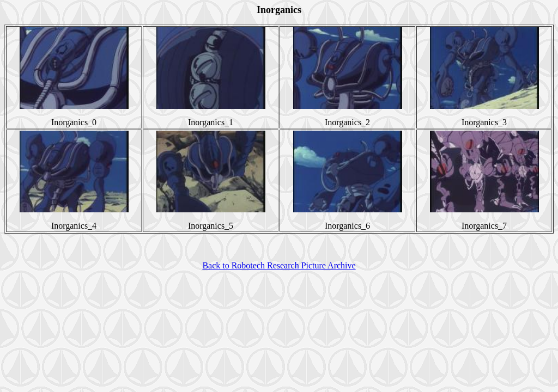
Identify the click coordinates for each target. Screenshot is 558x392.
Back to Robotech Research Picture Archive (279, 265)
